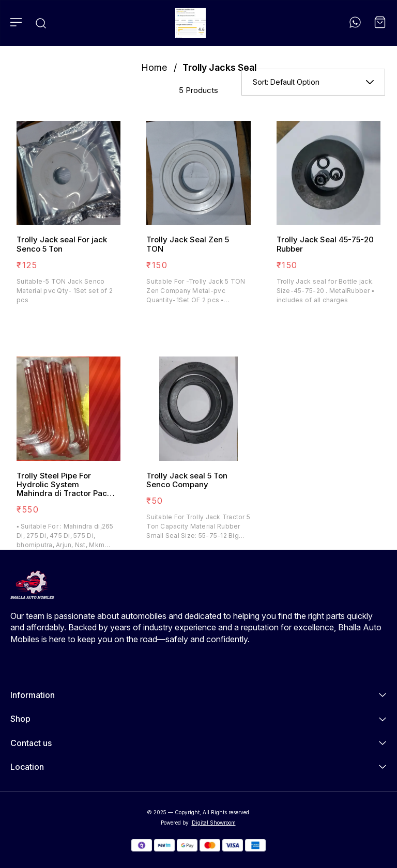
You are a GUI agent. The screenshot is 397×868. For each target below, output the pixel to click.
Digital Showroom (214, 823)
